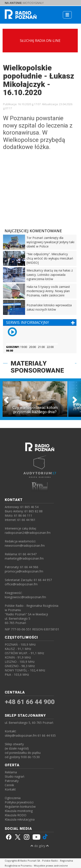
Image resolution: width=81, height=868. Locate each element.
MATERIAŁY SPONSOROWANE (37, 367)
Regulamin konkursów (20, 807)
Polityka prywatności (19, 802)
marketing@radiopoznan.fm (24, 558)
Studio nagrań (15, 776)
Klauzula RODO (16, 815)
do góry (40, 846)
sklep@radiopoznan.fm (21, 735)
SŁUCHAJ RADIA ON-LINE (40, 41)
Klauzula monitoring (19, 811)
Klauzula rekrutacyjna (20, 819)
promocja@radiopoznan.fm (24, 571)
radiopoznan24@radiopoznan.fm (28, 533)
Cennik (9, 785)
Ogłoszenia (13, 798)
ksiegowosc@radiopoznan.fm (25, 597)
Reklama (11, 772)
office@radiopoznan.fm (21, 584)
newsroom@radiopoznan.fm (25, 546)
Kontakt (10, 789)
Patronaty (12, 781)
